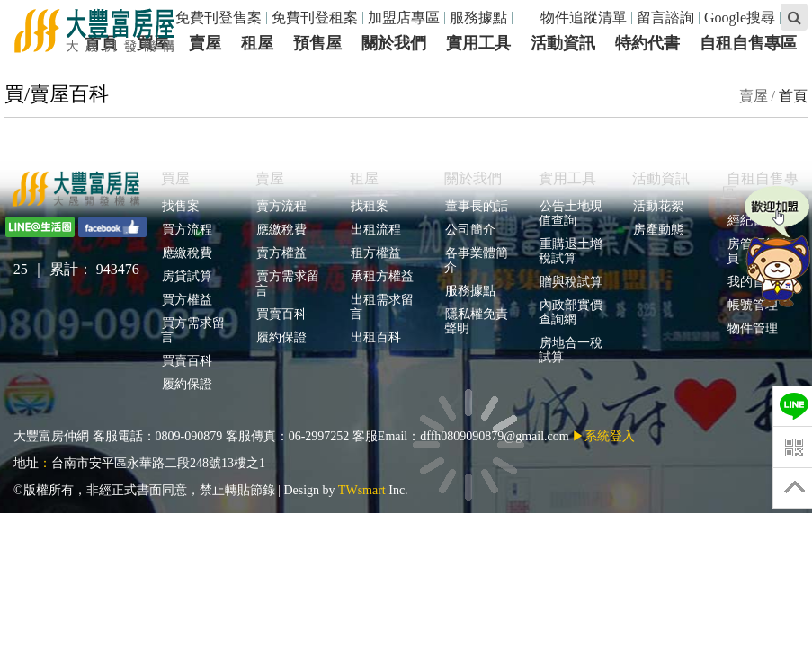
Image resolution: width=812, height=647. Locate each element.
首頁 (793, 96)
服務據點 (478, 18)
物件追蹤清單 (574, 18)
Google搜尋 (740, 18)
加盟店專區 (404, 18)
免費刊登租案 (315, 18)
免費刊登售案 (219, 18)
